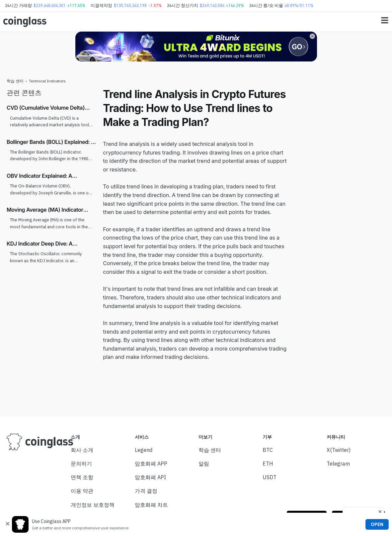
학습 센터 (15, 81)
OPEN (377, 524)
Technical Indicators (47, 81)
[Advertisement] (341, 187)
